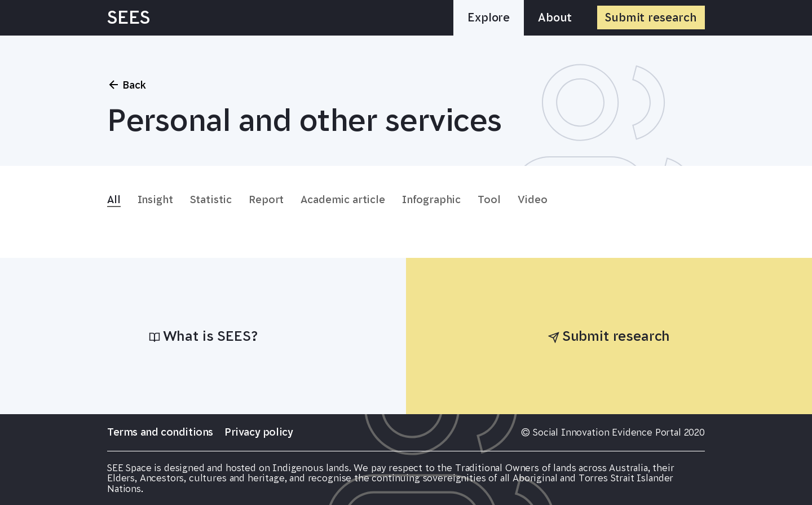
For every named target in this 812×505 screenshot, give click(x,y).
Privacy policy (259, 432)
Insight (155, 200)
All (114, 200)
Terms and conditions (160, 432)
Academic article (343, 200)
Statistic (211, 200)
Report (266, 200)
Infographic (431, 200)
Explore (489, 17)
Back (127, 85)
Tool (489, 200)
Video (533, 200)
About (555, 17)
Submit (651, 17)
